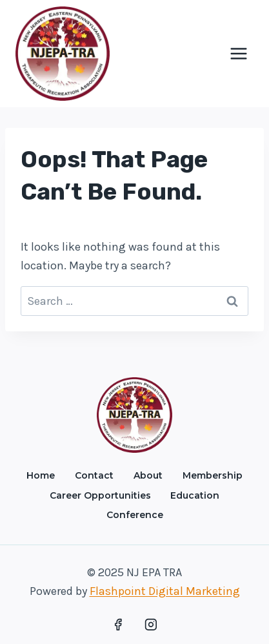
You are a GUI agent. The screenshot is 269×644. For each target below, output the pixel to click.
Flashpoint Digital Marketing (165, 591)
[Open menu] (238, 53)
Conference (135, 515)
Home (41, 475)
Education (195, 495)
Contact (94, 475)
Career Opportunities (100, 495)
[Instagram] (151, 625)
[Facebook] (118, 625)
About (148, 475)
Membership (213, 475)
